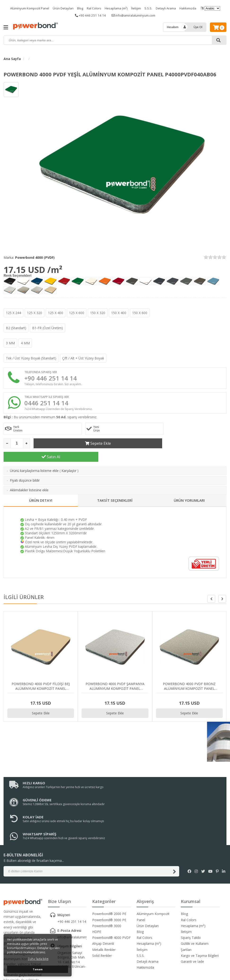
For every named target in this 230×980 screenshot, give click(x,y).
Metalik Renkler (104, 905)
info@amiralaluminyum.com (134, 15)
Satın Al (179, 447)
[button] (222, 589)
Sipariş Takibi (191, 893)
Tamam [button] (38, 969)
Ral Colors (94, 8)
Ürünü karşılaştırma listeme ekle (34, 460)
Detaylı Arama (170, 8)
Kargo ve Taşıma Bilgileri (200, 911)
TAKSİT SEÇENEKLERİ (115, 490)
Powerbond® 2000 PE (109, 870)
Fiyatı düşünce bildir (25, 470)
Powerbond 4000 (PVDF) (35, 257)
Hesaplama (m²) (118, 8)
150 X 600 (140, 313)
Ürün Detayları (61, 8)
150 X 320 (98, 313)
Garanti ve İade (192, 917)
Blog (79, 8)
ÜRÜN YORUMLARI (189, 490)
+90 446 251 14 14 (89, 15)
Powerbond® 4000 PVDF (111, 893)
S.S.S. (152, 8)
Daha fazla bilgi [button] (38, 959)
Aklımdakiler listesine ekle (29, 480)
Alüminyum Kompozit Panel (25, 8)
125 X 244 (13, 313)
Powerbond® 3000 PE (109, 876)
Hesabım (173, 27)
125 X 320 (35, 313)
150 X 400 (119, 313)
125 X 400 (56, 313)
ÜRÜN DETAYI (41, 490)
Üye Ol (198, 27)
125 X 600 (77, 313)
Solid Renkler (102, 911)
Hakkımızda (193, 8)
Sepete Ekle (81, 447)
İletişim (139, 8)
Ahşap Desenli (103, 899)
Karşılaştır (69, 460)
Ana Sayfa (12, 59)
